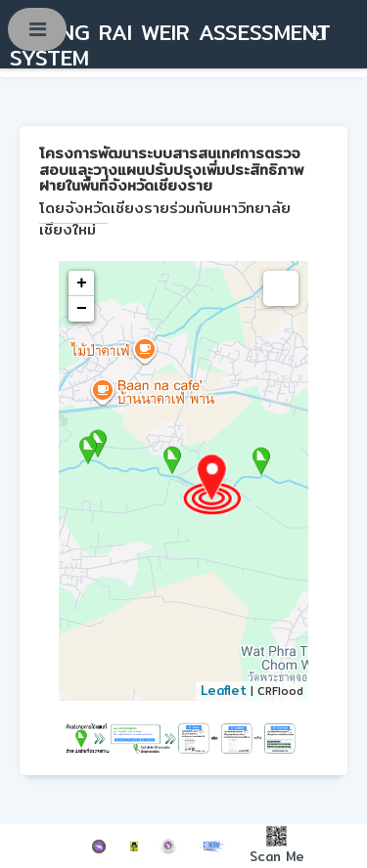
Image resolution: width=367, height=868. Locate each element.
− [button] (82, 309)
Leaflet (224, 690)
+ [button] (82, 283)
